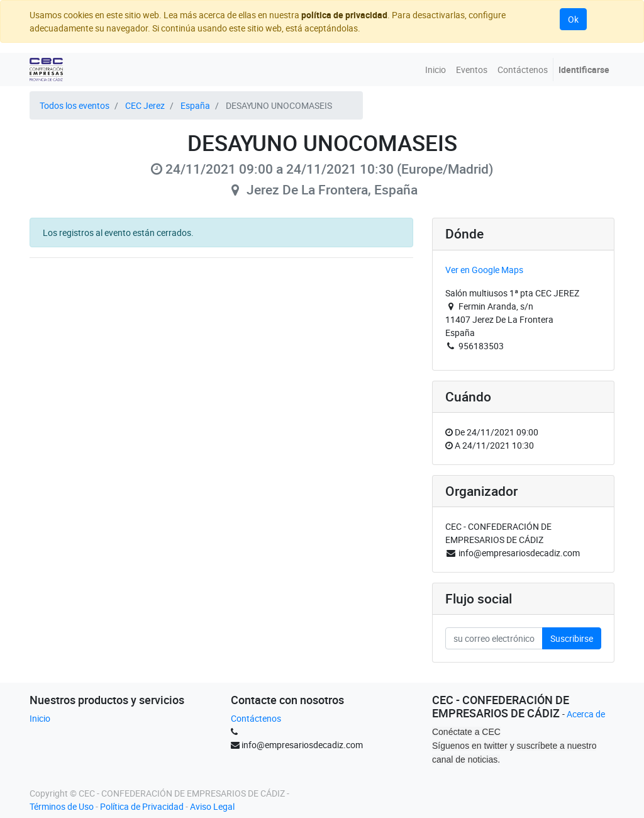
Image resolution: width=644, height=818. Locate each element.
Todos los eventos (75, 105)
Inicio (40, 718)
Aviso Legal (212, 806)
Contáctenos (256, 718)
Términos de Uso (62, 806)
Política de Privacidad (142, 806)
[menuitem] (436, 70)
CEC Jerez (145, 105)
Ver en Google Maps (484, 270)
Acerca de (586, 714)
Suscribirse (572, 638)
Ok (573, 19)
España (195, 105)
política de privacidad (344, 15)
